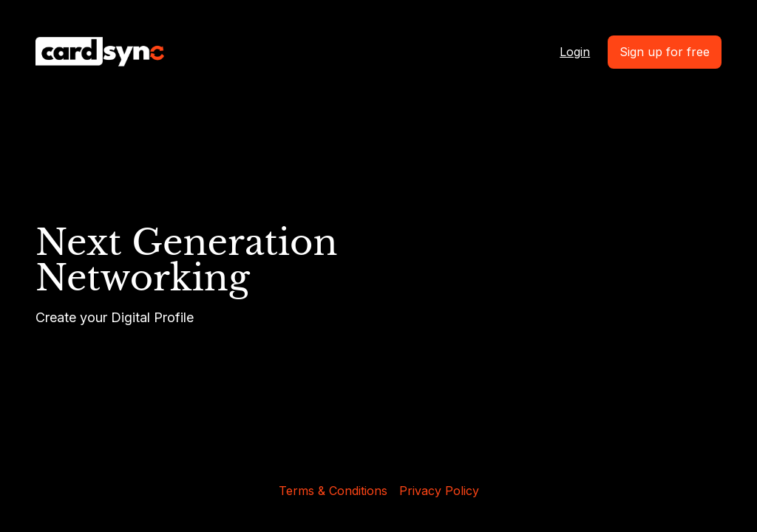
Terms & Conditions (333, 491)
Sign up (665, 52)
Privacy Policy (439, 491)
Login (575, 52)
